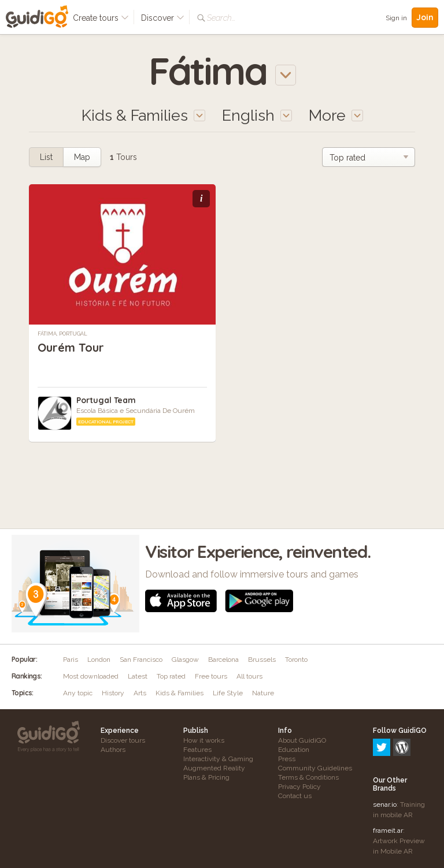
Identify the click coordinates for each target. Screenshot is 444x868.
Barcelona (223, 660)
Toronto (296, 660)
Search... (221, 18)
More (336, 115)
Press (287, 759)
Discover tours (123, 740)
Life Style (228, 693)
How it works (204, 740)
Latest (138, 676)
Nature (263, 693)
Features (197, 750)
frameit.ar (388, 781)
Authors (113, 750)
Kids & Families (180, 693)
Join (425, 17)
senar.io (385, 755)
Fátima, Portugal (62, 334)
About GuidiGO (302, 740)
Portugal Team (106, 400)
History (113, 693)
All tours (249, 676)
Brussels (262, 660)
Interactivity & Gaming (218, 759)
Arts (140, 693)
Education (294, 750)
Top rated (171, 676)
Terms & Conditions (308, 777)
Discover (163, 18)
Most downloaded (91, 676)
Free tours (211, 676)
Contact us (295, 796)
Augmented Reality (214, 768)
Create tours (101, 18)
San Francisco (141, 660)
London (99, 660)
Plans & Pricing (206, 777)
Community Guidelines (315, 768)
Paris (71, 660)
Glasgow (185, 660)
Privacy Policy (299, 787)
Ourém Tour (71, 347)
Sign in (396, 18)
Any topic (78, 693)
